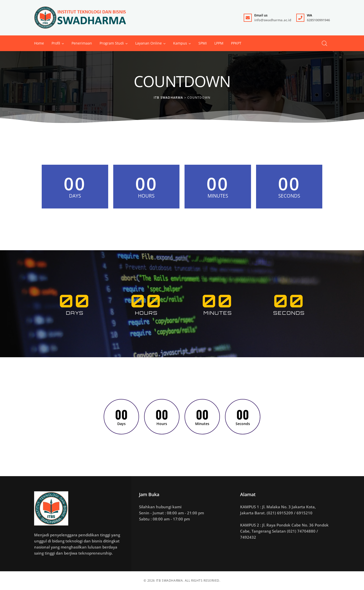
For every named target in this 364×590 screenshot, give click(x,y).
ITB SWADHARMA (169, 581)
